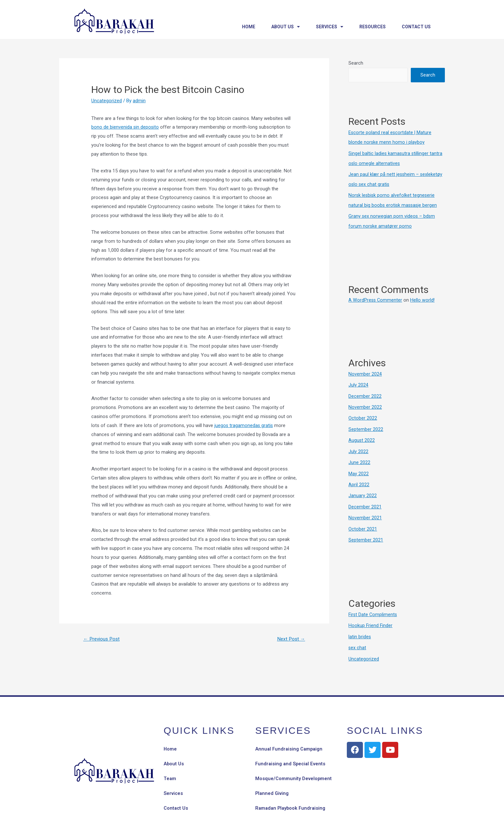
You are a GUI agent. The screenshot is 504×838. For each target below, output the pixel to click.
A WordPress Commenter (376, 298)
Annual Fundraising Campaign (290, 742)
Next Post (290, 639)
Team (170, 772)
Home (249, 27)
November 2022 (365, 404)
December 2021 (365, 502)
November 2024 (365, 372)
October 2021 (363, 524)
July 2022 (358, 448)
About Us (286, 27)
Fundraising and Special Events (291, 757)
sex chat (357, 641)
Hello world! (423, 298)
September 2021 (366, 534)
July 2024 (358, 383)
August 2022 (362, 437)
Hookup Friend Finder (371, 620)
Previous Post (103, 639)
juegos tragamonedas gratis (244, 425)
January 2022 (363, 491)
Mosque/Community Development (294, 772)
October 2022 (363, 415)
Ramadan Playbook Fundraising (292, 802)
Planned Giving (272, 787)
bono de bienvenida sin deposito (125, 127)
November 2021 (365, 513)
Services (330, 27)
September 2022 (366, 426)
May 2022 (359, 469)
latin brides (360, 631)
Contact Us (416, 27)
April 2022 (359, 480)
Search (356, 63)
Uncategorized (107, 101)
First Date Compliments (373, 609)
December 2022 (365, 393)
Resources (373, 27)
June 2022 (359, 459)
